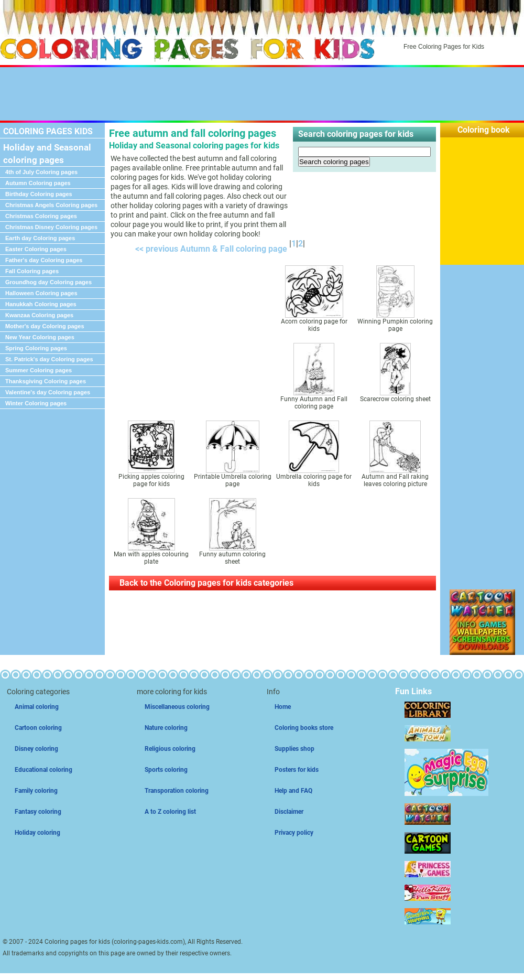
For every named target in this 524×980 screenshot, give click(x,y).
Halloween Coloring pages (41, 293)
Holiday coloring (37, 833)
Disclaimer (289, 812)
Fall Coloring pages (32, 271)
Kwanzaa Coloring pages (39, 315)
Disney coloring (36, 749)
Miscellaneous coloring (177, 707)
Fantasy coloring (38, 812)
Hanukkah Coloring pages (41, 304)
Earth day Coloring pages (40, 238)
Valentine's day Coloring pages (48, 392)
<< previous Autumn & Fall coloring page (209, 249)
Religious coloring (170, 749)
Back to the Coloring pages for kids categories (206, 583)
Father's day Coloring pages (44, 260)
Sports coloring (166, 770)
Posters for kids (297, 770)
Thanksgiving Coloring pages (46, 381)
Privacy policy (294, 833)
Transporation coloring (177, 791)
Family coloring (36, 791)
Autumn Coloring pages (38, 183)
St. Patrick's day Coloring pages (49, 359)
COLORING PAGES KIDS (48, 131)
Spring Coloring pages (36, 348)
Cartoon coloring (38, 728)
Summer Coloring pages (39, 370)
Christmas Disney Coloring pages (51, 227)
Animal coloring (37, 707)
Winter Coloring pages (36, 403)
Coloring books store (304, 728)
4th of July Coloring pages (41, 172)
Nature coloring (166, 728)
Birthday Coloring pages (39, 194)
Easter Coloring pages (36, 249)
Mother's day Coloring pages (45, 326)
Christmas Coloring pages (41, 216)
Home (283, 707)
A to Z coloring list (170, 812)
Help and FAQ (293, 791)
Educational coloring (43, 770)
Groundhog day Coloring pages (48, 282)
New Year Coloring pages (40, 337)
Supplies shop (294, 749)
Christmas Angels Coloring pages (51, 205)
